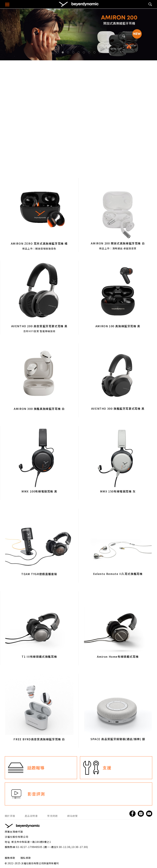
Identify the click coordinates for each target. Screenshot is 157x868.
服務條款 (10, 858)
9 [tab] (100, 53)
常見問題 (53, 816)
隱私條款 (26, 858)
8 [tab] (95, 53)
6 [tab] (85, 53)
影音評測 (36, 794)
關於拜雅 (10, 816)
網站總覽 (72, 816)
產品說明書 (31, 816)
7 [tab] (90, 53)
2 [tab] (63, 53)
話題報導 (36, 768)
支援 (107, 768)
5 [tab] (79, 53)
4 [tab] (74, 53)
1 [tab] (58, 53)
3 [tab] (69, 53)
